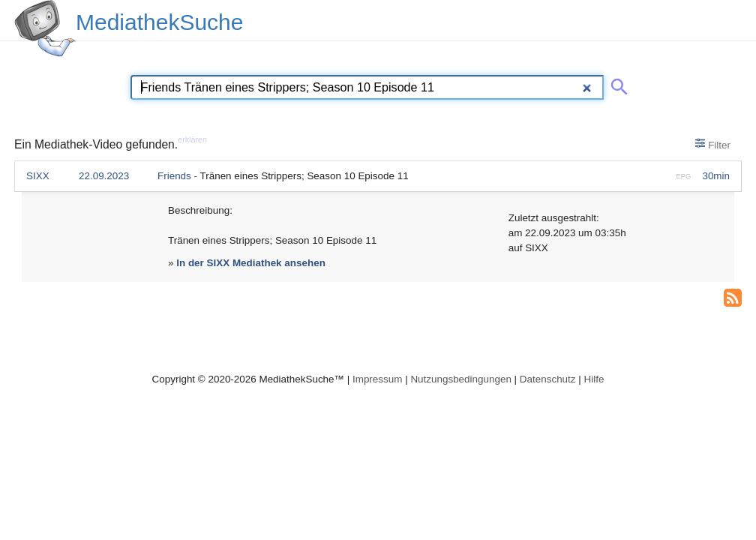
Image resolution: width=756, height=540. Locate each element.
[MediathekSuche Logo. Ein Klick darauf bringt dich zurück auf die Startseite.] (45, 28)
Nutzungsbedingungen (461, 379)
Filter (713, 144)
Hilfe (594, 379)
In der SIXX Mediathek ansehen (251, 263)
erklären (192, 139)
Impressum (377, 379)
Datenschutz (548, 379)
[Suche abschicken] (616, 84)
